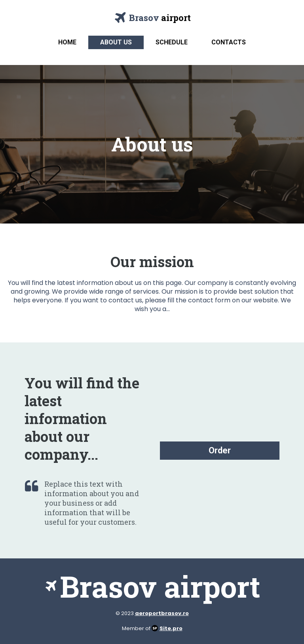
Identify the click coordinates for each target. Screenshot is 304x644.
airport (176, 18)
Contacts (229, 42)
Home (67, 42)
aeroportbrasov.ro (162, 613)
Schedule (172, 42)
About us (116, 42)
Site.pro (171, 628)
